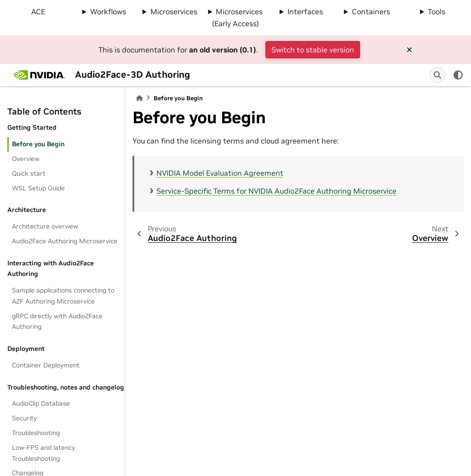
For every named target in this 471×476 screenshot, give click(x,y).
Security (24, 418)
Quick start (29, 173)
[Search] (437, 75)
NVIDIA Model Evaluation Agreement (220, 173)
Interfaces (305, 11)
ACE (38, 11)
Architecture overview (45, 226)
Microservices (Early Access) (237, 17)
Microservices (174, 11)
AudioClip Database (41, 403)
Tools (437, 11)
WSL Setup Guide (38, 188)
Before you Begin (38, 144)
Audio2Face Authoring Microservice (65, 241)
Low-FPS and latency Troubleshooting (43, 453)
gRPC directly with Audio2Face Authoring (57, 321)
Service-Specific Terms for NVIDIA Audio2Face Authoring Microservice (276, 191)
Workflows (108, 11)
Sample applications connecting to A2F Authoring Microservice (63, 296)
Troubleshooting (36, 433)
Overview (26, 159)
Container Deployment (46, 365)
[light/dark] (458, 75)
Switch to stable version (313, 50)
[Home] (139, 98)
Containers (371, 11)
